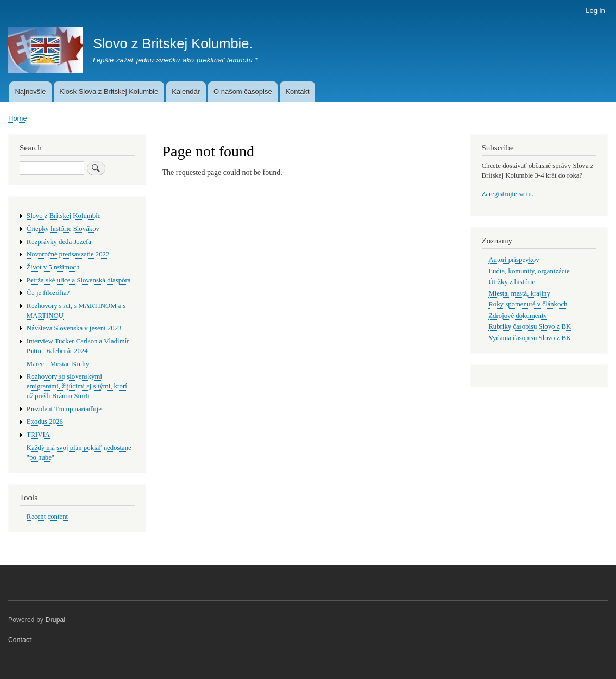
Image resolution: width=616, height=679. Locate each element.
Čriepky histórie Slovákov (63, 229)
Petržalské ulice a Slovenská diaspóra (79, 280)
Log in (595, 11)
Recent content (47, 517)
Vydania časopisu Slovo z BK (530, 338)
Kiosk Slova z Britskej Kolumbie (109, 92)
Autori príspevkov (514, 260)
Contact (20, 640)
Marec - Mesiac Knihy (58, 364)
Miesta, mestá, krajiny (519, 293)
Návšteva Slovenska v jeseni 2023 (74, 328)
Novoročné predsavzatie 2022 (68, 254)
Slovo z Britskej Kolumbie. (173, 43)
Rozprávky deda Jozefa (59, 242)
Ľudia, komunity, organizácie (529, 271)
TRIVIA (38, 435)
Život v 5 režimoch (53, 267)
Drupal (56, 620)
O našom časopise (243, 92)
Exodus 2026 (45, 422)
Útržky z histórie (512, 282)
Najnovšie (30, 92)
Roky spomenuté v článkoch (528, 304)
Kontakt (297, 92)
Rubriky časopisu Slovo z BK (530, 326)
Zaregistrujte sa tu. (508, 194)
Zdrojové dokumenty (518, 316)
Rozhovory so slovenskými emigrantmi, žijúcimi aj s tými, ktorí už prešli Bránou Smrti (77, 386)
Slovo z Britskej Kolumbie (64, 216)
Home (18, 118)
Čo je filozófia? (48, 293)
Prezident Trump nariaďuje (64, 409)
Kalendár (186, 92)
